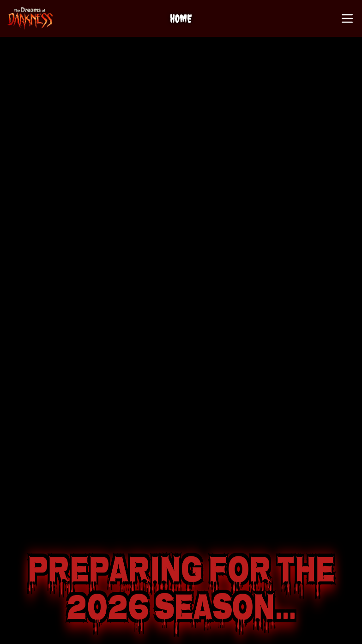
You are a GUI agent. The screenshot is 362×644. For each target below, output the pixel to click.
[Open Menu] (347, 18)
